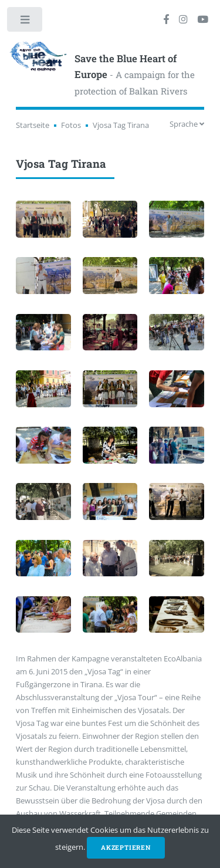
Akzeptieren (126, 847)
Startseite (33, 125)
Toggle (26, 22)
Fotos (71, 125)
